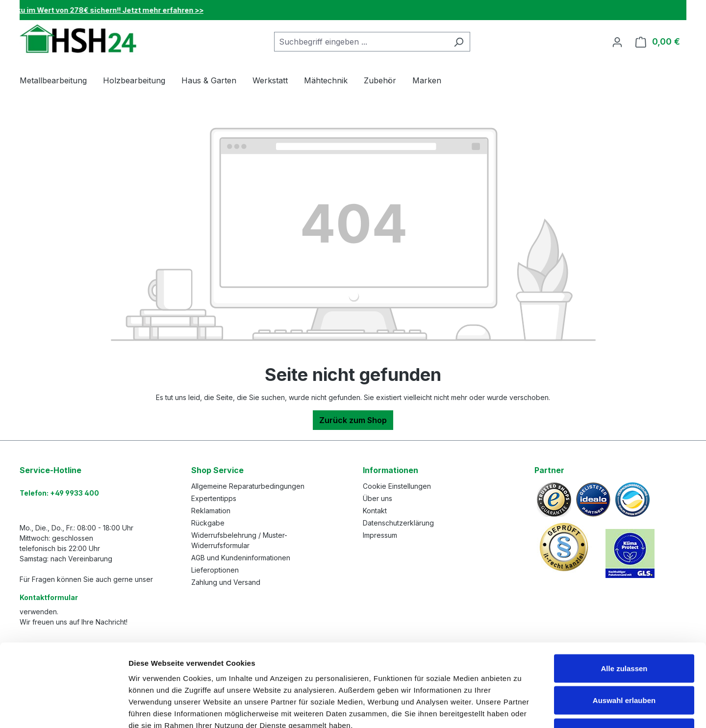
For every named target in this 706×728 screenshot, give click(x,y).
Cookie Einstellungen (397, 486)
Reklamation (211, 511)
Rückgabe (208, 523)
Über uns (378, 498)
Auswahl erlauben (624, 632)
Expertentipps (214, 498)
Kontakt (375, 511)
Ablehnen (624, 664)
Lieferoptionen (215, 570)
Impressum (380, 535)
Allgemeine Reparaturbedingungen (248, 486)
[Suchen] (459, 42)
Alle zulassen (624, 599)
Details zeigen (521, 709)
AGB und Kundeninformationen (241, 558)
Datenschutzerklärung (398, 523)
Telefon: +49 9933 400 (59, 493)
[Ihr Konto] (617, 42)
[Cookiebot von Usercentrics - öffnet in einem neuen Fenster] (63, 709)
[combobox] (361, 42)
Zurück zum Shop (353, 420)
